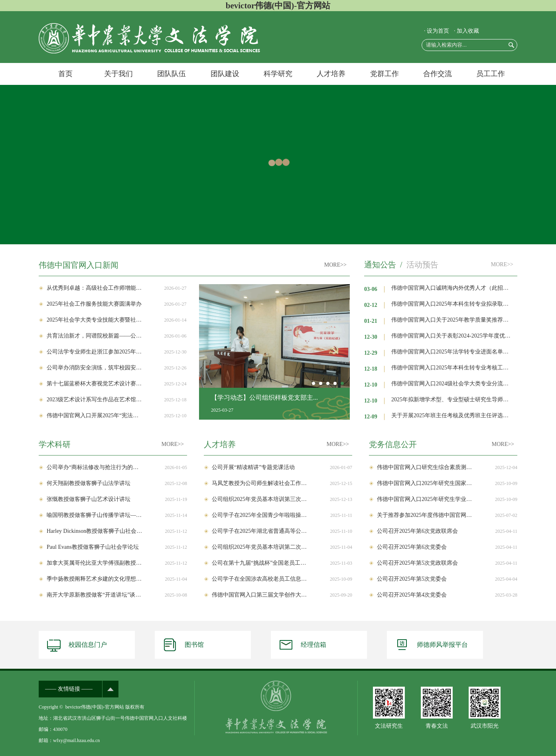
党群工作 (384, 74)
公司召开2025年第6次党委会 (412, 547)
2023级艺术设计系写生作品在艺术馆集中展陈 (94, 400)
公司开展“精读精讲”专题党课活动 (253, 467)
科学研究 (278, 74)
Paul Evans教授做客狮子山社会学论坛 (93, 547)
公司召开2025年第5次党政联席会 (417, 563)
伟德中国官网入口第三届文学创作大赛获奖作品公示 (260, 595)
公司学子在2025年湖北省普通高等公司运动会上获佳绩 (260, 531)
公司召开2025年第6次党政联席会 (417, 531)
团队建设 (225, 74)
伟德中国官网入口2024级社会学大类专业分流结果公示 (452, 384)
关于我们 (118, 74)
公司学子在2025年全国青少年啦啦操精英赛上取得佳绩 (260, 515)
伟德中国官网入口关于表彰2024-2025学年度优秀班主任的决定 (452, 336)
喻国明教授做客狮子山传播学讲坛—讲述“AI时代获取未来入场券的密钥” (95, 515)
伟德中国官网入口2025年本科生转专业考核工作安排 (452, 368)
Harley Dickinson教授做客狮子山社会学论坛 (95, 531)
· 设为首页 (437, 31)
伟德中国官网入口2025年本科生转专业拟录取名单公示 (452, 304)
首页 (65, 74)
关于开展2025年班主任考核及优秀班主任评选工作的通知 (452, 415)
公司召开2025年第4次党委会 (412, 595)
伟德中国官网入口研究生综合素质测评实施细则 (425, 467)
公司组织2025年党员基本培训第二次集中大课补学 (260, 547)
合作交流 (438, 74)
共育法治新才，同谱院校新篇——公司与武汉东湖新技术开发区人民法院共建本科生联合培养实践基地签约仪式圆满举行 (94, 336)
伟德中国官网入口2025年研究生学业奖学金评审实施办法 (425, 499)
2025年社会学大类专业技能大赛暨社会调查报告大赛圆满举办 (94, 320)
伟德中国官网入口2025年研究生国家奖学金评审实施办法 (425, 483)
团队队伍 (172, 74)
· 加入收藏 (466, 31)
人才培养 (331, 74)
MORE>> (335, 265)
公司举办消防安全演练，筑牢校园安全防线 (94, 368)
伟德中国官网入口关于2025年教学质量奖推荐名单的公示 (452, 320)
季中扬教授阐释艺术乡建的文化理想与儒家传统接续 (95, 579)
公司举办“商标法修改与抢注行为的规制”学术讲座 (95, 467)
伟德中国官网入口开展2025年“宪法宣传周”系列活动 (94, 415)
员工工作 (491, 74)
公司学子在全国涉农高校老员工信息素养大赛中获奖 (260, 579)
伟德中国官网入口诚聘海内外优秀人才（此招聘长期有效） (452, 288)
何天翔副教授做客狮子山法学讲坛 (89, 483)
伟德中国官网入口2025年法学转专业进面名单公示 (452, 352)
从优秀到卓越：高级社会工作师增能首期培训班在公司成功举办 (94, 288)
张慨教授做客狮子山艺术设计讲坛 (89, 499)
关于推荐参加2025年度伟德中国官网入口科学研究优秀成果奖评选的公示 (425, 515)
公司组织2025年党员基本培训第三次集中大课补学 (260, 499)
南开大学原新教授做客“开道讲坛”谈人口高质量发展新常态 (95, 595)
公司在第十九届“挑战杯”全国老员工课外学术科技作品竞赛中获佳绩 (260, 563)
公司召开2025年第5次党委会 (412, 579)
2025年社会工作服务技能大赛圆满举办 (94, 304)
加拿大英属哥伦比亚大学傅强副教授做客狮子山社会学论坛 (95, 563)
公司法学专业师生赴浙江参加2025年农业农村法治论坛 (94, 352)
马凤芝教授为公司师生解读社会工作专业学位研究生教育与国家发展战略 (260, 483)
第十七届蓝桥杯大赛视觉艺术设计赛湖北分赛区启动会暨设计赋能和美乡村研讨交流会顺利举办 (94, 384)
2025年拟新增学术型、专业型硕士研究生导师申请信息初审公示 (452, 400)
